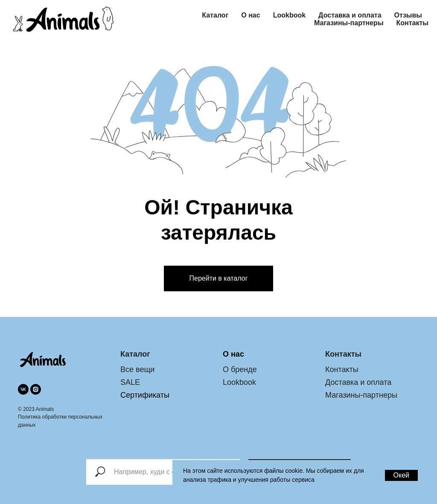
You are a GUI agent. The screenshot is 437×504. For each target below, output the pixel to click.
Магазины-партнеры (349, 23)
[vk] (23, 389)
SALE (130, 382)
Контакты (412, 23)
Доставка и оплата (350, 15)
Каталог (215, 15)
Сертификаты (145, 395)
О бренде (240, 369)
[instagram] (36, 389)
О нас (251, 15)
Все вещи (137, 369)
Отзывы (408, 15)
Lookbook (289, 15)
